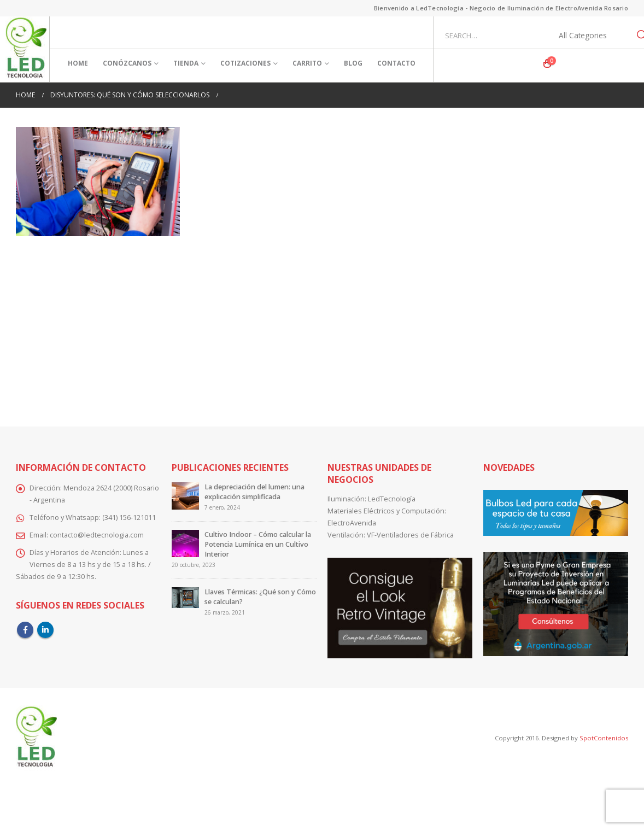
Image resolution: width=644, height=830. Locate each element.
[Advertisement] (322, 324)
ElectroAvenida (352, 523)
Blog (353, 63)
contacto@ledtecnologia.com (97, 535)
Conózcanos (127, 63)
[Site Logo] (26, 49)
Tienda (186, 63)
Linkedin (45, 630)
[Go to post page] (185, 496)
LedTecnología (392, 499)
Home (78, 63)
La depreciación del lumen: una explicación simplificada (254, 492)
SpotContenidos (603, 738)
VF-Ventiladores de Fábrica (410, 535)
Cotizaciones (245, 63)
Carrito (307, 63)
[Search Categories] (589, 36)
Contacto (396, 63)
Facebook (25, 630)
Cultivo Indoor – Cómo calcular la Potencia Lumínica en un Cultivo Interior (258, 544)
